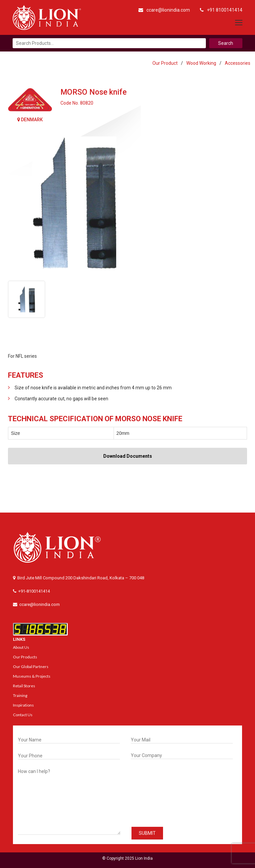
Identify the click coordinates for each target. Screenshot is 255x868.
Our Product (165, 63)
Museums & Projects (32, 676)
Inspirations (23, 705)
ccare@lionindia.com (164, 10)
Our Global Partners (31, 667)
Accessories (238, 63)
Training (20, 695)
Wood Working (201, 63)
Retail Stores (24, 686)
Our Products (25, 657)
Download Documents (128, 456)
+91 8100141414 (221, 10)
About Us (21, 647)
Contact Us (23, 715)
